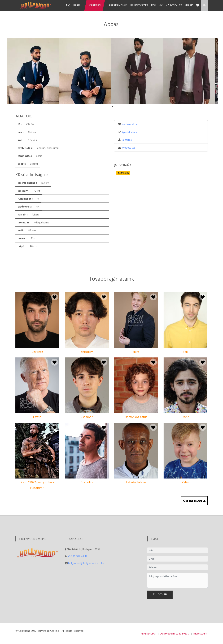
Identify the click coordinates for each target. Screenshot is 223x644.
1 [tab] (112, 107)
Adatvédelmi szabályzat (174, 633)
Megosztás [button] (129, 148)
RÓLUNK (157, 5)
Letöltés (127, 140)
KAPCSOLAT (174, 5)
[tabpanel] (33, 71)
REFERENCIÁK (118, 5)
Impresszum (200, 633)
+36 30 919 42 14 (78, 556)
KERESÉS (95, 5)
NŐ (68, 5)
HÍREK (189, 5)
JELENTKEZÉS (139, 5)
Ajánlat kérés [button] (129, 132)
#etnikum (123, 173)
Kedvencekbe (130, 124)
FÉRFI (77, 5)
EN (204, 5)
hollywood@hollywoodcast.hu (86, 563)
